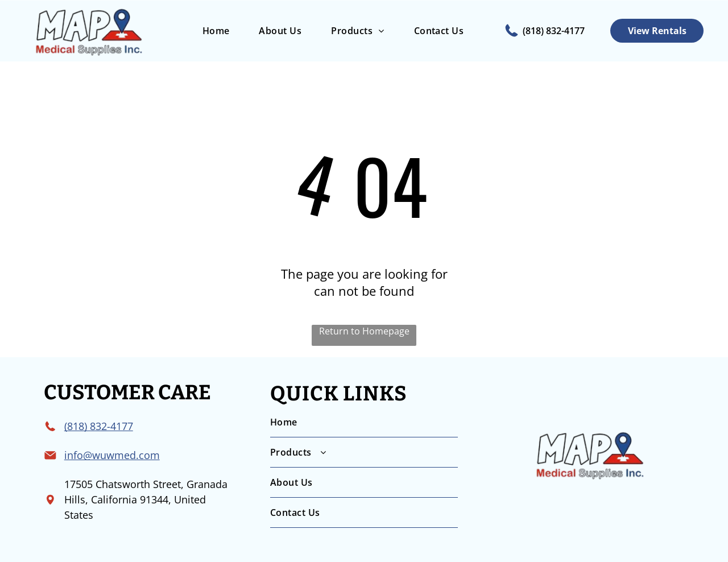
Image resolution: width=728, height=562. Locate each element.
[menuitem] (216, 31)
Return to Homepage (364, 331)
